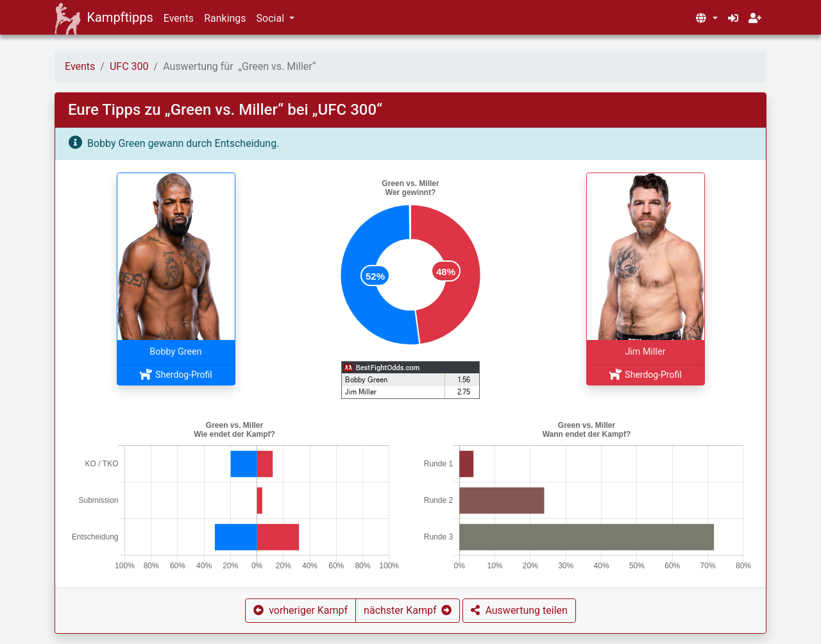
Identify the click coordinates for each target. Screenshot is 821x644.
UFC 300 (129, 66)
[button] (706, 19)
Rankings (225, 18)
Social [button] (272, 18)
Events (179, 18)
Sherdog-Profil (175, 375)
